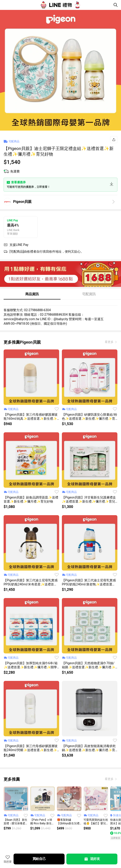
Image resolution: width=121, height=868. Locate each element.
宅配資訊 (89, 294)
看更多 (109, 342)
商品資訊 (32, 294)
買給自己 (39, 859)
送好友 (92, 859)
